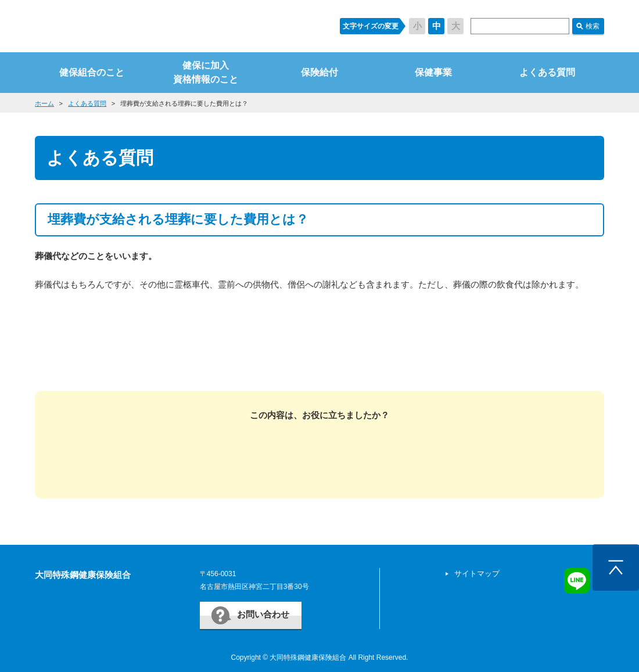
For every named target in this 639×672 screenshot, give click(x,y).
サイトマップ (477, 574)
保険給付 (319, 72)
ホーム (44, 103)
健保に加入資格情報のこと (206, 72)
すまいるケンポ (176, 26)
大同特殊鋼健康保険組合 (83, 575)
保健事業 (433, 72)
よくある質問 (547, 72)
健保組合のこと (92, 72)
